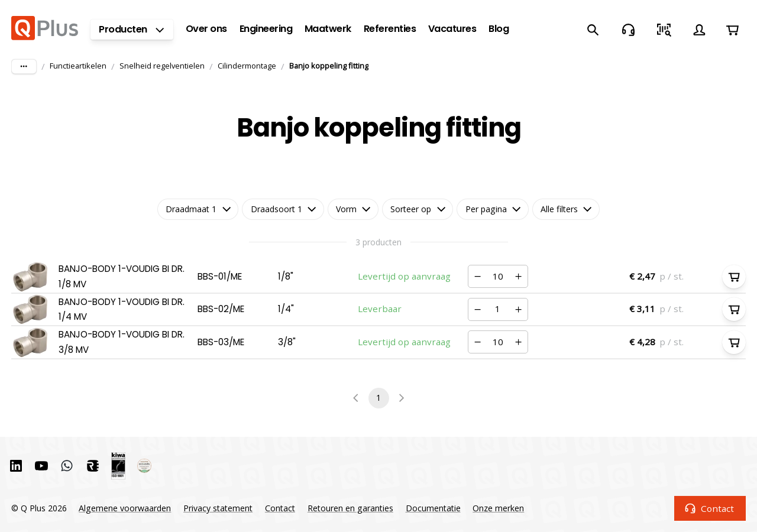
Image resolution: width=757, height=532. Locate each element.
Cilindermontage (247, 66)
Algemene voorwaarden (125, 508)
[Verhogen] (518, 277)
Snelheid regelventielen (162, 66)
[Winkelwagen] (732, 30)
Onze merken (498, 508)
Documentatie (433, 508)
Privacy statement (218, 508)
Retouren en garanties (350, 508)
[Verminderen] (478, 277)
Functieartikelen (78, 66)
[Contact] (628, 30)
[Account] (699, 30)
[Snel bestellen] (664, 30)
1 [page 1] (379, 398)
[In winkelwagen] (734, 277)
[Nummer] (498, 276)
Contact (710, 508)
